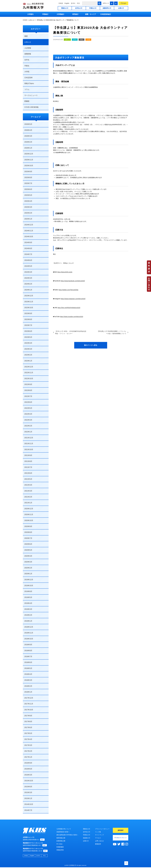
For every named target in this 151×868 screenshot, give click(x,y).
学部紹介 (45, 14)
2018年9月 (28, 645)
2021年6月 (28, 473)
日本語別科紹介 (106, 14)
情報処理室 (60, 850)
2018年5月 (28, 668)
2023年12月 (29, 296)
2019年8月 (28, 591)
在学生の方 (79, 8)
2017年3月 (28, 745)
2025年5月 (28, 195)
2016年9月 (28, 763)
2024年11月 (29, 231)
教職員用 (98, 844)
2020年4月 (28, 556)
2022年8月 (28, 390)
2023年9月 (28, 313)
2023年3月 (28, 349)
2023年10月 (29, 308)
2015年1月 (28, 798)
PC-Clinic (59, 844)
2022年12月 (29, 367)
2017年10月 (29, 710)
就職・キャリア (91, 14)
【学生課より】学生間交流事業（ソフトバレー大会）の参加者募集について (112, 332)
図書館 (27, 101)
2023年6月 (28, 331)
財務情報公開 (61, 841)
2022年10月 (29, 379)
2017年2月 (28, 751)
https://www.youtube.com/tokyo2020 (72, 317)
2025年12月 (29, 154)
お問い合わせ (149, 284)
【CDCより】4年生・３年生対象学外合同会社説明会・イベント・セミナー (71, 332)
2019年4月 (28, 603)
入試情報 (28, 48)
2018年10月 (29, 639)
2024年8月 (28, 248)
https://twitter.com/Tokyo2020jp (68, 290)
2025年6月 (28, 189)
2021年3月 (28, 491)
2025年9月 (28, 172)
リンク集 (98, 832)
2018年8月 (28, 651)
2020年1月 (28, 574)
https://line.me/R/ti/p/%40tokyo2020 (69, 308)
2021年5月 (28, 479)
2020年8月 (28, 532)
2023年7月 (28, 325)
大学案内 (30, 14)
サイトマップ (99, 835)
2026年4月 (28, 130)
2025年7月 (28, 183)
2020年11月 (29, 515)
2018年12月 (29, 627)
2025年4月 (28, 201)
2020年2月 (28, 568)
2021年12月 (29, 438)
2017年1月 (28, 757)
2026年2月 (28, 142)
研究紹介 (75, 14)
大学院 (88, 40)
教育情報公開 (61, 838)
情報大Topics (29, 83)
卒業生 (82, 40)
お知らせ (67, 40)
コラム (27, 89)
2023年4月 (28, 343)
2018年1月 (28, 692)
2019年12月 (29, 580)
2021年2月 (28, 497)
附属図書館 (60, 847)
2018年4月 (28, 674)
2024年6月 (28, 260)
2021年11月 (29, 444)
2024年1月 (28, 290)
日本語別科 (29, 78)
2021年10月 (29, 450)
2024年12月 (29, 225)
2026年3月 (28, 136)
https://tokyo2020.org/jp (65, 272)
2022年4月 (28, 414)
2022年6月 (28, 402)
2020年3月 (28, 562)
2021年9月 (28, 455)
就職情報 (28, 54)
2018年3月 (28, 680)
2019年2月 (28, 615)
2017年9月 (28, 716)
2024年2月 (28, 284)
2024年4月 (28, 272)
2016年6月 (28, 769)
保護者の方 (87, 838)
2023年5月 (28, 337)
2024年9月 (28, 242)
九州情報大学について (64, 829)
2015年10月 (29, 781)
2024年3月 (28, 278)
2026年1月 (28, 148)
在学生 (75, 40)
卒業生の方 (93, 8)
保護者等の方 (107, 8)
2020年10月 (29, 520)
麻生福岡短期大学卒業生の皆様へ (67, 835)
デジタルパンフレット (121, 838)
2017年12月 (29, 698)
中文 (78, 3)
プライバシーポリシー (102, 829)
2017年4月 (28, 739)
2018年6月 (28, 662)
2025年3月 (28, 207)
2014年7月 (28, 810)
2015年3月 (28, 792)
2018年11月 (29, 633)
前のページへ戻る (91, 345)
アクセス (123, 3)
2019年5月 (28, 597)
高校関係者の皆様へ (63, 832)
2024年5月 (28, 266)
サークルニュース (31, 95)
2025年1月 (28, 219)
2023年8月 (28, 319)
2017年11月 (29, 704)
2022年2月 (28, 426)
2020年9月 (28, 526)
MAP (42, 840)
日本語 (61, 3)
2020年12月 (29, 509)
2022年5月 (28, 408)
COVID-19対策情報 (31, 107)
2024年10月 (29, 237)
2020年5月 (28, 550)
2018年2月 (28, 686)
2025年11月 (29, 160)
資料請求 (149, 267)
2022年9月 (28, 384)
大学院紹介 (60, 14)
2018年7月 (28, 657)
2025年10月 (29, 166)
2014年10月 (29, 804)
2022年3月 (28, 420)
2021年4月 (28, 485)
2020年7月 (28, 538)
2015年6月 (28, 787)
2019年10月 (29, 586)
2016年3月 (28, 775)
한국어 (73, 3)
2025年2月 (28, 213)
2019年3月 (28, 609)
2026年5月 (28, 124)
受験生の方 (65, 8)
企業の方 (121, 8)
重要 (26, 36)
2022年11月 (29, 373)
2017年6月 (28, 727)
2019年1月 (28, 621)
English (67, 3)
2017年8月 (28, 722)
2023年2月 (28, 355)
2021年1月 (28, 503)
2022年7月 (28, 396)
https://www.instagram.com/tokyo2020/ (73, 299)
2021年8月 (28, 461)
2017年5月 (28, 733)
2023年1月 (28, 361)
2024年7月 (28, 254)
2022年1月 (28, 432)
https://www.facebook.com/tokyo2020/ (73, 281)
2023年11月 (29, 302)
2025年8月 (28, 177)
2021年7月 (28, 467)
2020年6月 (28, 544)
